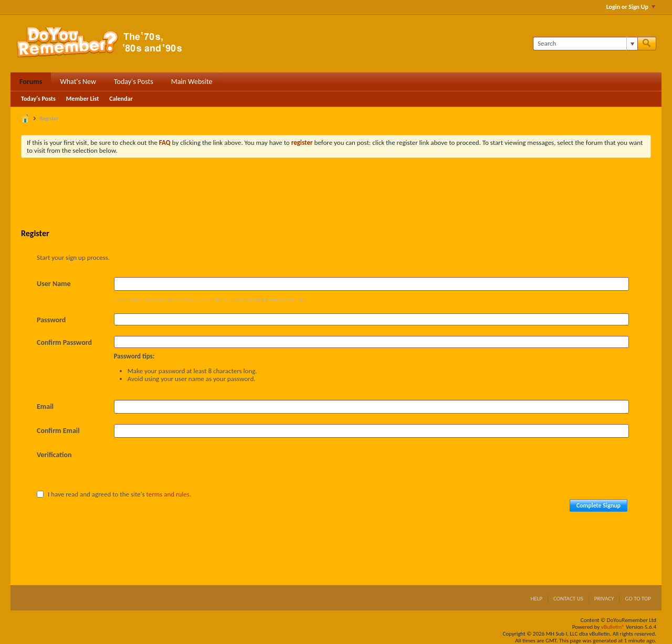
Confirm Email (58, 431)
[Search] (585, 44)
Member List (83, 99)
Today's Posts (134, 82)
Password (51, 320)
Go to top (638, 599)
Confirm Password (64, 342)
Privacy (604, 599)
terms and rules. (169, 494)
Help (536, 599)
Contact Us (568, 599)
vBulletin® (613, 627)
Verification (54, 455)
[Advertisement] (336, 195)
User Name (54, 284)
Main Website (192, 82)
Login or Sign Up (631, 7)
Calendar (121, 99)
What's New (78, 82)
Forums (31, 82)
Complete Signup (598, 505)
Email (45, 407)
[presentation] (194, 469)
